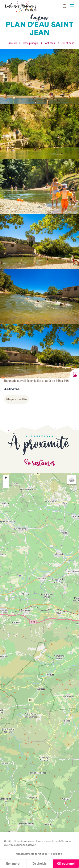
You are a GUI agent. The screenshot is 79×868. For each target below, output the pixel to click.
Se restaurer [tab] (40, 463)
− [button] (6, 485)
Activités (50, 43)
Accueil (13, 43)
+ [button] (6, 478)
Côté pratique (31, 43)
